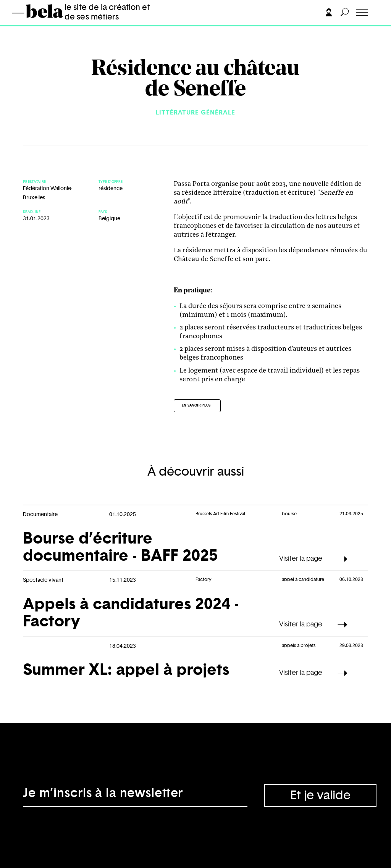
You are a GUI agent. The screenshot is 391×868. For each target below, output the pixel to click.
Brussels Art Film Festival (220, 514)
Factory (204, 579)
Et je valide (320, 795)
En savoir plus (196, 406)
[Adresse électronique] (135, 795)
